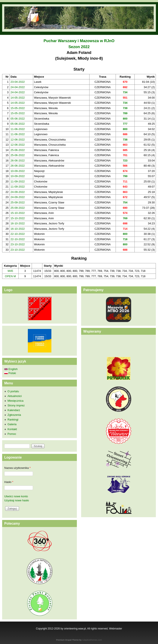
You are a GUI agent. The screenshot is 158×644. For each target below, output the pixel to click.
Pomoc (12, 434)
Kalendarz (14, 410)
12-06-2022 (18, 140)
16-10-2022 (18, 223)
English (11, 369)
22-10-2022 (18, 234)
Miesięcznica (15, 401)
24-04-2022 (18, 87)
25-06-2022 (18, 150)
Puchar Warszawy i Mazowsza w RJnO (79, 41)
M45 (10, 271)
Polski (10, 373)
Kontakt (12, 429)
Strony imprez (16, 405)
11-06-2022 (18, 129)
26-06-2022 (18, 161)
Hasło (9, 482)
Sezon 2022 (79, 47)
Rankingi (13, 420)
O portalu (13, 391)
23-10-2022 (18, 244)
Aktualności (15, 396)
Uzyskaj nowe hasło (17, 500)
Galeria (12, 424)
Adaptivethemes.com (92, 640)
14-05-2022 (18, 98)
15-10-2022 (18, 213)
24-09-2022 (18, 192)
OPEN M (10, 276)
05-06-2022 (18, 119)
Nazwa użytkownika (17, 468)
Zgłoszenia (14, 415)
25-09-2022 (18, 202)
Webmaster (116, 629)
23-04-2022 (18, 82)
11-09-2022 (18, 181)
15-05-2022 (18, 108)
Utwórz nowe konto (16, 496)
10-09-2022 (18, 171)
